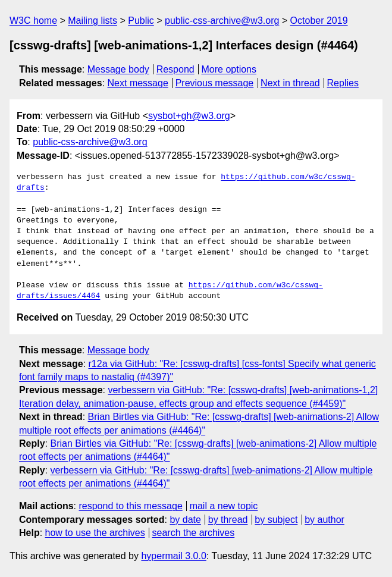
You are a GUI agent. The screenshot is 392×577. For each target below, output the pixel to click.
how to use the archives (95, 533)
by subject (276, 520)
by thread (228, 520)
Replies (343, 83)
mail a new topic (224, 506)
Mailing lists (92, 21)
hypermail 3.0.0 (173, 556)
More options (229, 69)
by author (324, 520)
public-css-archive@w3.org (222, 21)
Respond (175, 69)
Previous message (215, 83)
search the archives (194, 533)
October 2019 (319, 21)
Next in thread (290, 83)
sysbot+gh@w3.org (189, 116)
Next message (138, 83)
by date (185, 520)
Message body (118, 69)
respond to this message (130, 506)
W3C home (33, 21)
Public (141, 21)
